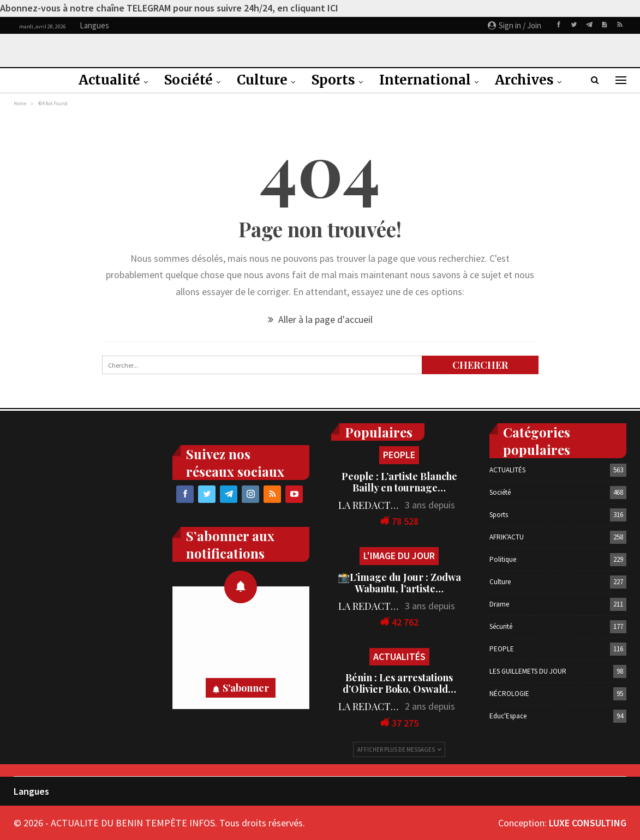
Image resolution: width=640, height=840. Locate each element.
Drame (499, 604)
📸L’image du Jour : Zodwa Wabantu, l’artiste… (399, 583)
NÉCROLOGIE (509, 694)
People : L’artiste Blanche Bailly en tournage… (399, 482)
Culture (262, 80)
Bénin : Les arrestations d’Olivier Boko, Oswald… (399, 683)
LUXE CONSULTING (588, 823)
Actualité (109, 80)
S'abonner (246, 688)
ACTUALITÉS (399, 656)
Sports (333, 80)
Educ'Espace (508, 716)
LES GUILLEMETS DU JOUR (528, 671)
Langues (31, 791)
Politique (503, 559)
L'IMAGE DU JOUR (399, 556)
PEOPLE (399, 455)
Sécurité (501, 626)
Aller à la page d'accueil (320, 319)
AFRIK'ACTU (507, 537)
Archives (524, 80)
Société (189, 80)
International (425, 80)
